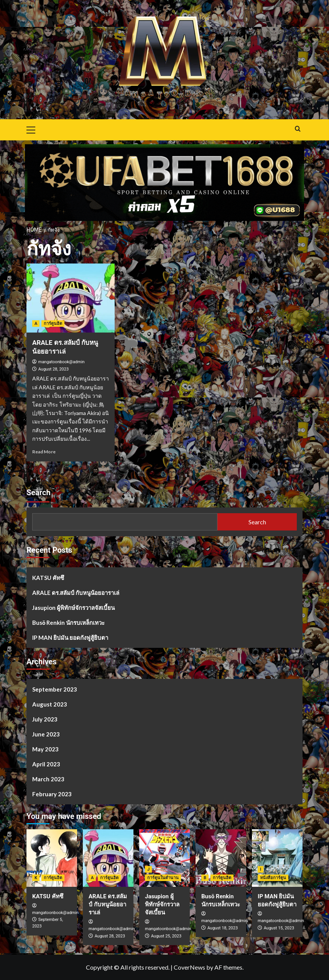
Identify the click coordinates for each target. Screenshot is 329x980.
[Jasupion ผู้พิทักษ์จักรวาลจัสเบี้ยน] (164, 858)
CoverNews (189, 967)
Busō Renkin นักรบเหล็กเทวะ (68, 623)
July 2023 (45, 719)
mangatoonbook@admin (62, 362)
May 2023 (45, 749)
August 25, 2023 (166, 936)
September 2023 (55, 689)
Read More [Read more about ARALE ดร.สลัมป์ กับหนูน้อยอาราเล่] (44, 452)
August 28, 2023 (53, 369)
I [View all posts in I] (261, 869)
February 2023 (52, 794)
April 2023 (46, 764)
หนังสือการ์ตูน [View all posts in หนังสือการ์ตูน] (273, 878)
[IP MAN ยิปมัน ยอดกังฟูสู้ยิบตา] (277, 858)
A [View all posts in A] (36, 324)
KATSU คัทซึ (48, 578)
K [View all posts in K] (36, 878)
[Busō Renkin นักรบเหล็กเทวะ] (221, 858)
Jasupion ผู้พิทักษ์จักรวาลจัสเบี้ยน (73, 608)
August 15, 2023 (279, 928)
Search (39, 492)
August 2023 (50, 704)
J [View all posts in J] (148, 869)
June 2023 (46, 734)
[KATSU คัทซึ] (52, 858)
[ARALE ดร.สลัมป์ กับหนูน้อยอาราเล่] (71, 298)
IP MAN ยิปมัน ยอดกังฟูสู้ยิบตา (70, 637)
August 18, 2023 (223, 928)
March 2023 (48, 779)
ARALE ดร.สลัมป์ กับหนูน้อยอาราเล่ (76, 593)
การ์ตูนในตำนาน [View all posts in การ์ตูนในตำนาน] (163, 878)
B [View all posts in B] (205, 878)
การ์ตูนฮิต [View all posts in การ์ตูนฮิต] (53, 324)
